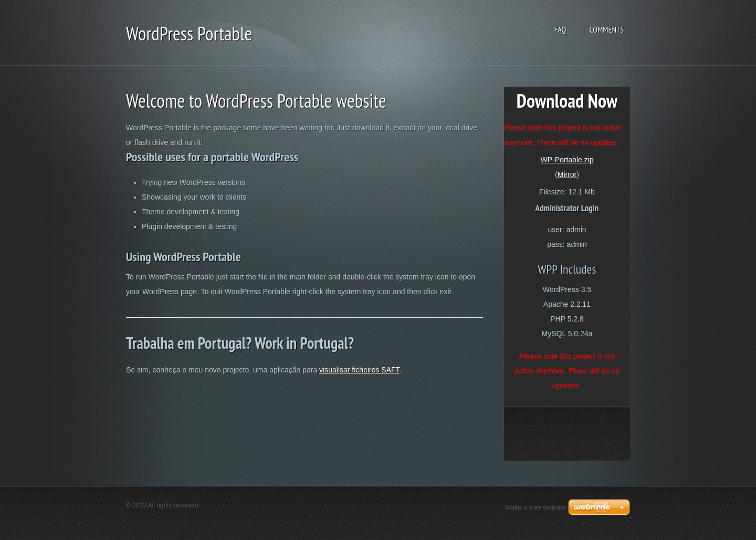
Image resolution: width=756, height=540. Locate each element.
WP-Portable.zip (567, 160)
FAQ (560, 29)
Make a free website (535, 507)
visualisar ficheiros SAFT (359, 370)
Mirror (567, 174)
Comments (606, 29)
